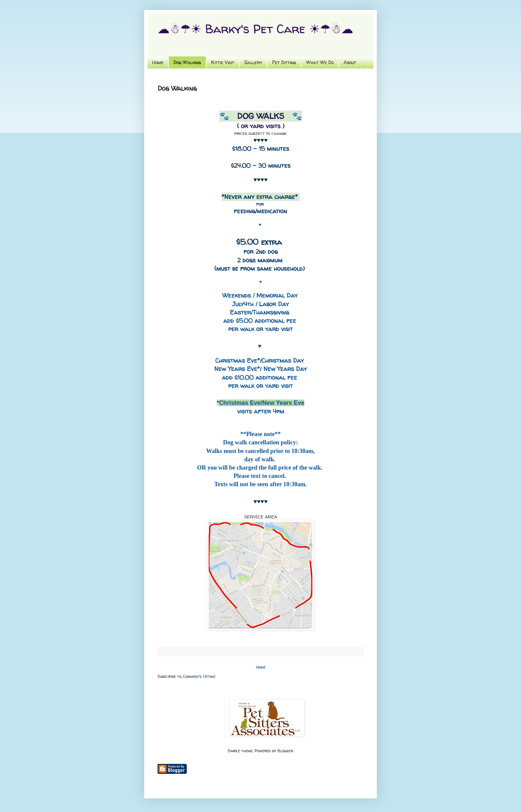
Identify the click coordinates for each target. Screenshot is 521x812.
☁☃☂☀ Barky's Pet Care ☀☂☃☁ (255, 29)
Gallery (253, 62)
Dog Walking (187, 62)
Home (158, 62)
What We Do (320, 62)
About (350, 62)
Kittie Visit (223, 62)
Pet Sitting (284, 62)
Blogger (285, 751)
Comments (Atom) (199, 676)
